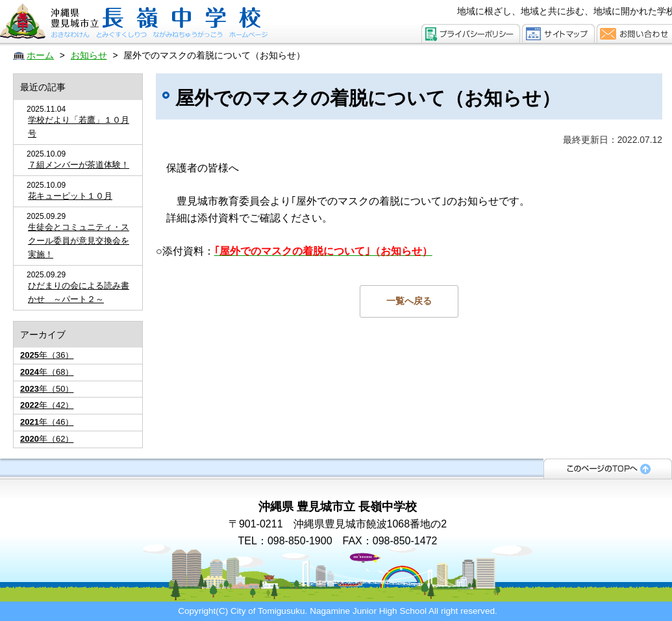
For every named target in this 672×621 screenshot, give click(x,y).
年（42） (47, 405)
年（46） (47, 422)
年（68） (47, 372)
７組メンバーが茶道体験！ (79, 165)
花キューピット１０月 (70, 196)
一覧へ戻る (409, 301)
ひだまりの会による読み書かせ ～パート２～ (79, 292)
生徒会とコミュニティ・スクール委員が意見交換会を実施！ (79, 241)
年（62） (47, 439)
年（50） (47, 389)
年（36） (47, 355)
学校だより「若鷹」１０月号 (79, 127)
